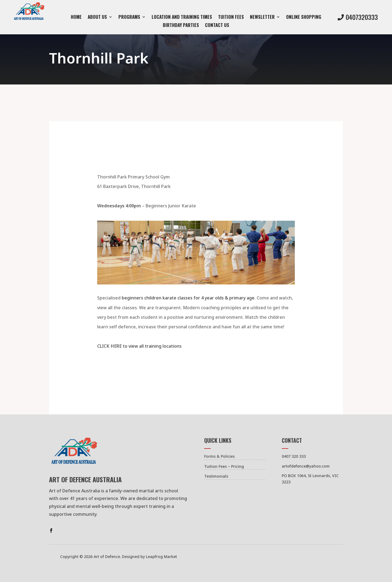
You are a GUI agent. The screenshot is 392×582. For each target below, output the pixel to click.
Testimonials (216, 476)
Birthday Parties (181, 26)
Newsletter (262, 18)
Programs (129, 18)
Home (76, 18)
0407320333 (362, 17)
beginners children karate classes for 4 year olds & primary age (188, 298)
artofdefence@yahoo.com (306, 466)
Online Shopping (304, 18)
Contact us (217, 26)
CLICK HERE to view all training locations (139, 346)
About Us (97, 18)
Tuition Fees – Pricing (224, 466)
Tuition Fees (231, 18)
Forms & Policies (219, 456)
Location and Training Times (182, 18)
